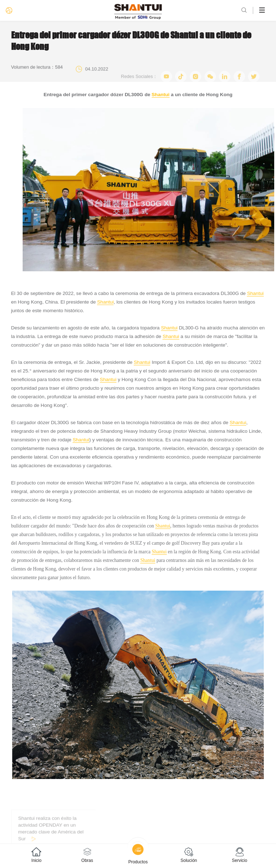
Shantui (161, 95)
